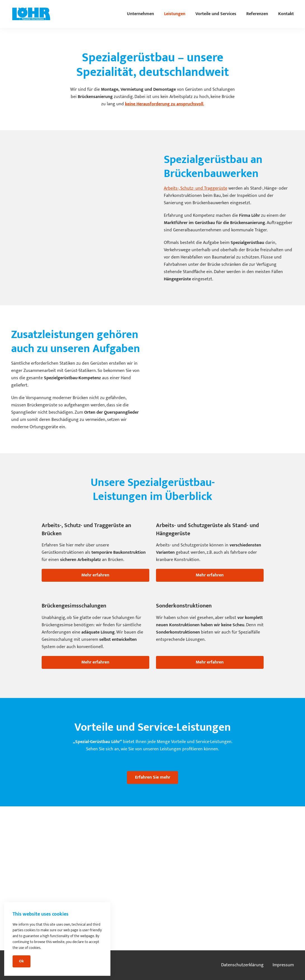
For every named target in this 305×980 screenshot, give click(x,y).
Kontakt (286, 14)
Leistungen (175, 14)
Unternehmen (140, 14)
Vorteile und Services (216, 14)
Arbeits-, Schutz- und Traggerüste (196, 188)
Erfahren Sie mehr (153, 777)
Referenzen (257, 14)
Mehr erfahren (95, 575)
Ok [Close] (21, 961)
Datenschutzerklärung (242, 965)
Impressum (283, 965)
